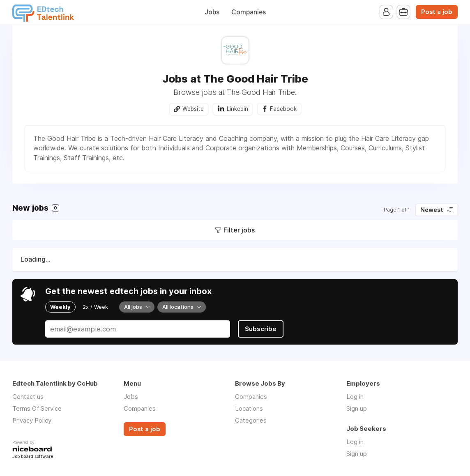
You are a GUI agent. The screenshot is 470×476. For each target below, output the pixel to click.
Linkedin (237, 109)
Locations (249, 408)
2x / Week (95, 307)
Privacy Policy (32, 420)
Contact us (28, 397)
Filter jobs (239, 230)
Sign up (357, 408)
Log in (355, 397)
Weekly (60, 307)
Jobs (212, 12)
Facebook (283, 109)
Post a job (437, 12)
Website (193, 109)
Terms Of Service (37, 408)
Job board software (33, 457)
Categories (251, 420)
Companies (249, 12)
